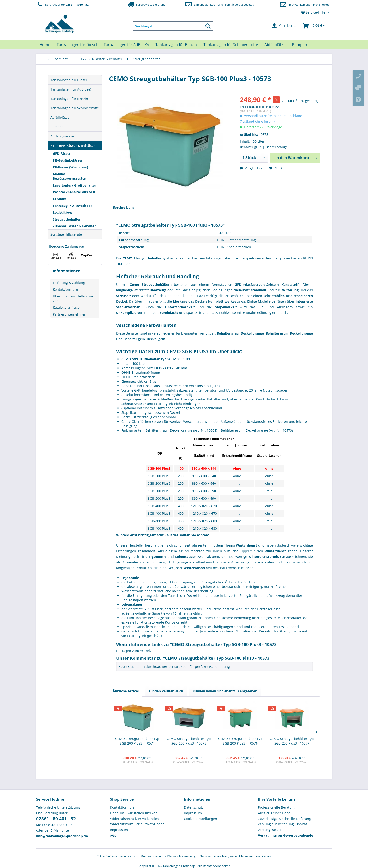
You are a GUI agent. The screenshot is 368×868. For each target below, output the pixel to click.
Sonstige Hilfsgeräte (66, 234)
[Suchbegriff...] (173, 26)
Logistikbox (62, 212)
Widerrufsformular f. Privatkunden (137, 824)
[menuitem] (173, 26)
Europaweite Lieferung (146, 4)
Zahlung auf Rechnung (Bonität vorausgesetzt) (220, 4)
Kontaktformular (66, 289)
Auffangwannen (63, 136)
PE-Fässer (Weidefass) (70, 167)
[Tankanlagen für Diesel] (77, 45)
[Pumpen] (299, 45)
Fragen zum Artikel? (134, 651)
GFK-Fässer (62, 154)
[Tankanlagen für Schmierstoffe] (231, 45)
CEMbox (59, 199)
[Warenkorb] (314, 26)
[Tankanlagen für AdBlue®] (126, 45)
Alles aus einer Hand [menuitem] (274, 813)
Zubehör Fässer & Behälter (74, 226)
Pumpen (57, 127)
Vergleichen (252, 168)
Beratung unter (62, 4)
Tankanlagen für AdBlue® (71, 89)
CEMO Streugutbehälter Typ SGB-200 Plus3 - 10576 (240, 741)
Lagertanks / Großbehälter (74, 185)
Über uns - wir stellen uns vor (73, 298)
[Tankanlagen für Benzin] (176, 45)
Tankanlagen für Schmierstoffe (75, 108)
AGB (113, 835)
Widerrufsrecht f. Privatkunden (134, 819)
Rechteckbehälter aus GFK (74, 192)
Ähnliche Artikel (126, 691)
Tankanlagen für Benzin (69, 99)
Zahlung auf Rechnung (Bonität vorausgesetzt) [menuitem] (282, 827)
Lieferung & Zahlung (69, 283)
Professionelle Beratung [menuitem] (277, 807)
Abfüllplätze (60, 117)
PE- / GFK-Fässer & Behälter (73, 146)
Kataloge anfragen (67, 307)
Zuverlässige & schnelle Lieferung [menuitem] (284, 819)
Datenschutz (194, 807)
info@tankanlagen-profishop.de (309, 5)
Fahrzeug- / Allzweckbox (73, 206)
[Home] (45, 45)
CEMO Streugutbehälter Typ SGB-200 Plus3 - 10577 (292, 741)
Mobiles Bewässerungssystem (70, 176)
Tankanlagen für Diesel (69, 80)
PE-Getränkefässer (68, 160)
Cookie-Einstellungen (201, 819)
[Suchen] (208, 26)
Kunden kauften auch (166, 691)
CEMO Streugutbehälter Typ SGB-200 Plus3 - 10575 (189, 741)
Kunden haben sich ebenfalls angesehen (225, 691)
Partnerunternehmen (70, 314)
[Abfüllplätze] (275, 45)
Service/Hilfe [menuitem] (314, 12)
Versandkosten (178, 856)
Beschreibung (124, 207)
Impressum (119, 830)
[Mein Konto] (284, 26)
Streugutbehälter (67, 219)
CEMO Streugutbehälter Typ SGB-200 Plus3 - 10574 (137, 741)
